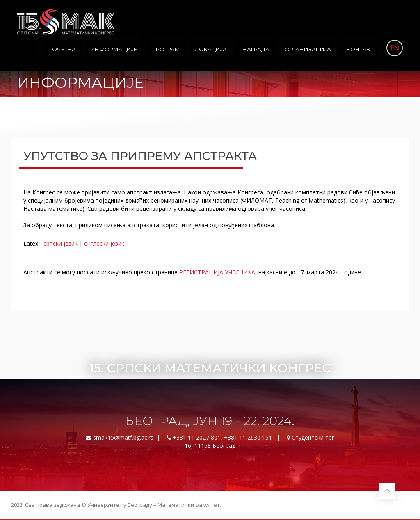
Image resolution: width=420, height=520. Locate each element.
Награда (256, 49)
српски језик (60, 243)
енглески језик (104, 243)
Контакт (360, 49)
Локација (211, 49)
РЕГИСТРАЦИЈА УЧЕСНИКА (217, 272)
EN (395, 48)
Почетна (62, 49)
